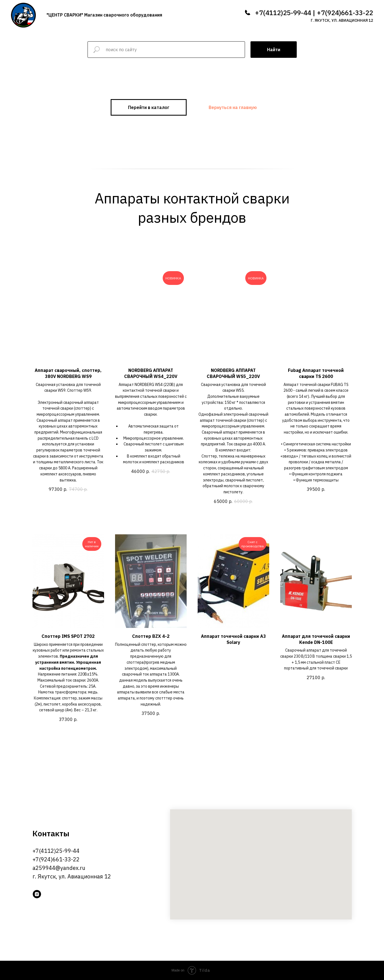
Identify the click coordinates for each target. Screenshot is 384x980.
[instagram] (37, 894)
